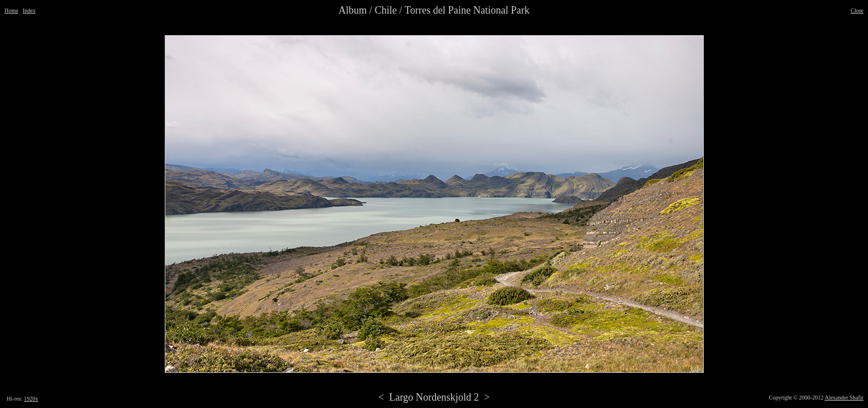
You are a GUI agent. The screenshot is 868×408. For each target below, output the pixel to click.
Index (29, 10)
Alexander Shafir (844, 398)
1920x (31, 399)
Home (11, 10)
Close (857, 10)
